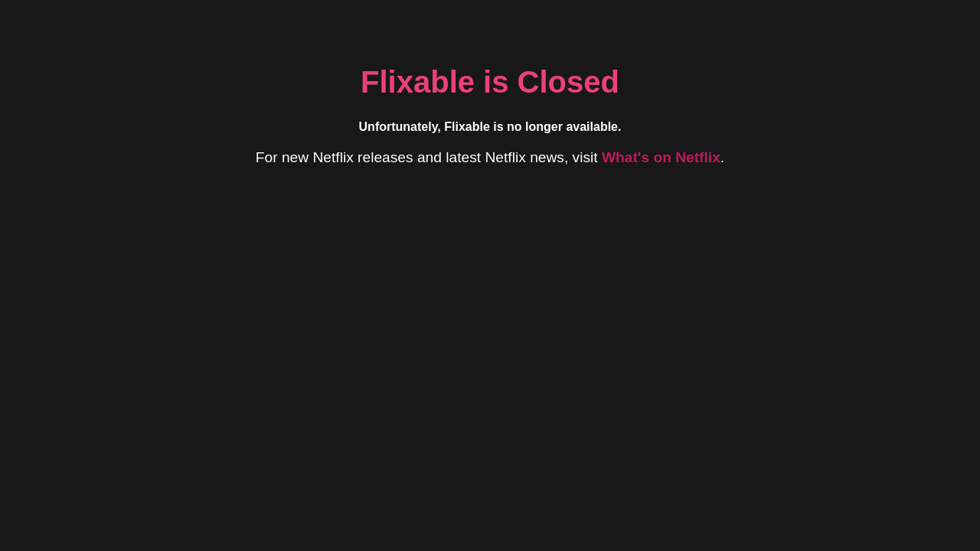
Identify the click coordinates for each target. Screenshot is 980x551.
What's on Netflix (661, 157)
